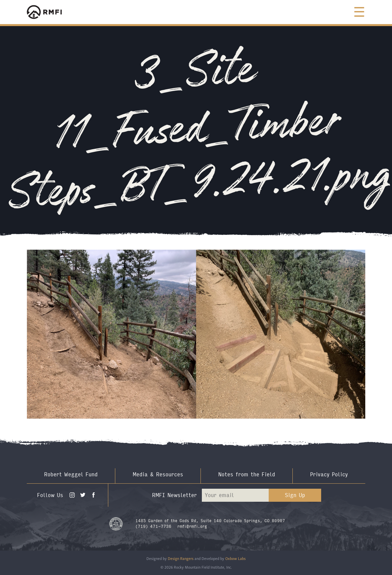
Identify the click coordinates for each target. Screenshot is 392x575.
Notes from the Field (247, 474)
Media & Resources (158, 474)
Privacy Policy (329, 474)
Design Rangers (181, 558)
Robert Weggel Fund (71, 474)
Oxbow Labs (235, 558)
